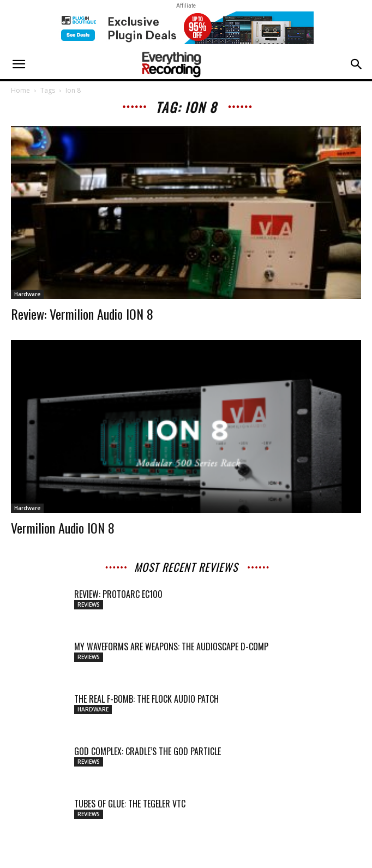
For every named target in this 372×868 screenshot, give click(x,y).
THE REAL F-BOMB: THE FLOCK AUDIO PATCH (146, 699)
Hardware (27, 294)
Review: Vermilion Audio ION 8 (82, 314)
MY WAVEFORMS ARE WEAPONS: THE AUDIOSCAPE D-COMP (171, 646)
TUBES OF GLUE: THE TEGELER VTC (130, 804)
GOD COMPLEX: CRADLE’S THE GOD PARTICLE (148, 751)
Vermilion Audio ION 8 (63, 528)
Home (20, 90)
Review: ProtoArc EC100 (118, 594)
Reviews (89, 604)
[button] (19, 64)
